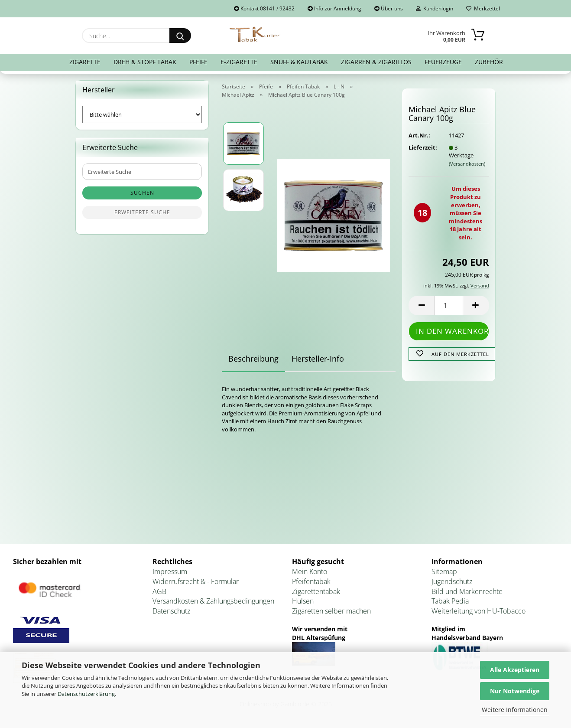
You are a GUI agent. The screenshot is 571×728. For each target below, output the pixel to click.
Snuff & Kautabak (299, 62)
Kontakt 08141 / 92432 (264, 8)
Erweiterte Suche (142, 212)
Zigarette (85, 62)
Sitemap (444, 571)
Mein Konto (310, 571)
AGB (159, 591)
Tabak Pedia (450, 601)
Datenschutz (171, 611)
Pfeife (198, 62)
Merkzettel (483, 8)
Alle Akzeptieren (515, 670)
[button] (422, 305)
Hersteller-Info (318, 359)
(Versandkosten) (467, 164)
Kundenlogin (435, 8)
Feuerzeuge (443, 62)
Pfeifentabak (311, 581)
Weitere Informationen (515, 710)
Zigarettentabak (316, 591)
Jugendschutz (452, 581)
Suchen (142, 193)
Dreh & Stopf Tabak (145, 62)
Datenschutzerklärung (86, 694)
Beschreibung (253, 359)
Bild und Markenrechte (467, 591)
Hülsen (303, 601)
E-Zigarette (239, 62)
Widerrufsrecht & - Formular (196, 581)
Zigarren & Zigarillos (376, 62)
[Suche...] (180, 36)
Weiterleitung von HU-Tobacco (479, 611)
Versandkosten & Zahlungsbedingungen (213, 601)
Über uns (389, 8)
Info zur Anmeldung (334, 8)
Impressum (170, 571)
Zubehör (489, 62)
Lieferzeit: (422, 147)
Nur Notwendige (515, 691)
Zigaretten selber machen (331, 611)
